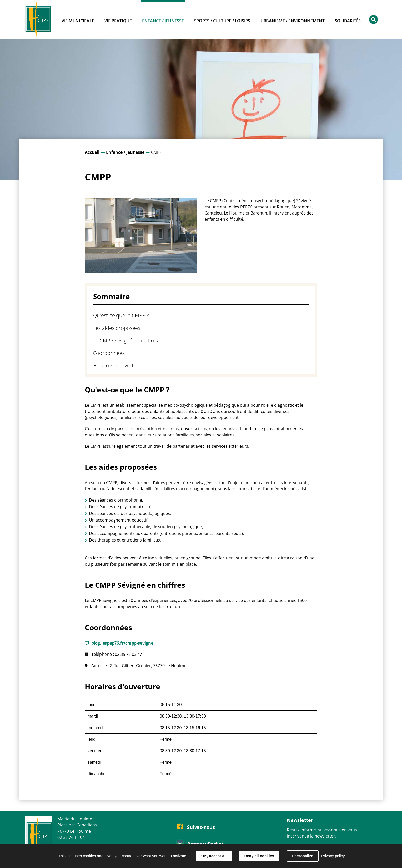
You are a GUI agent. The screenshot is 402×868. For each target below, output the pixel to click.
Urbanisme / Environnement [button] (293, 21)
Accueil (92, 152)
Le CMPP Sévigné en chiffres (125, 340)
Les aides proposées (117, 328)
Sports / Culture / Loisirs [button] (222, 21)
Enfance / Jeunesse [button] (163, 21)
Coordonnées (109, 353)
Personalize (303, 856)
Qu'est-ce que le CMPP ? (121, 315)
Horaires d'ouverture (117, 366)
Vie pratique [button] (118, 21)
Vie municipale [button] (78, 21)
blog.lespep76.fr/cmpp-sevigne (122, 643)
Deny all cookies (259, 856)
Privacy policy (333, 856)
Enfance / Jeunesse (125, 152)
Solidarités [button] (348, 21)
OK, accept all (214, 856)
